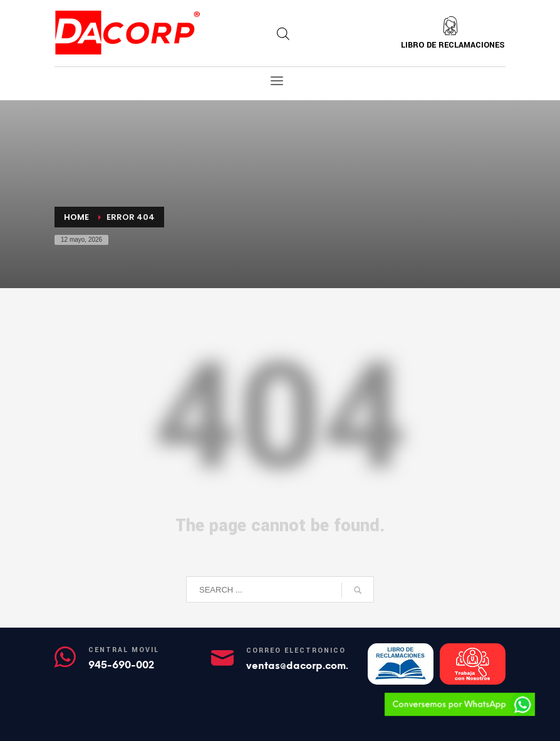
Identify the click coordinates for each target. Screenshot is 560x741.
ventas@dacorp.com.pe (304, 666)
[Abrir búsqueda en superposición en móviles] (283, 34)
